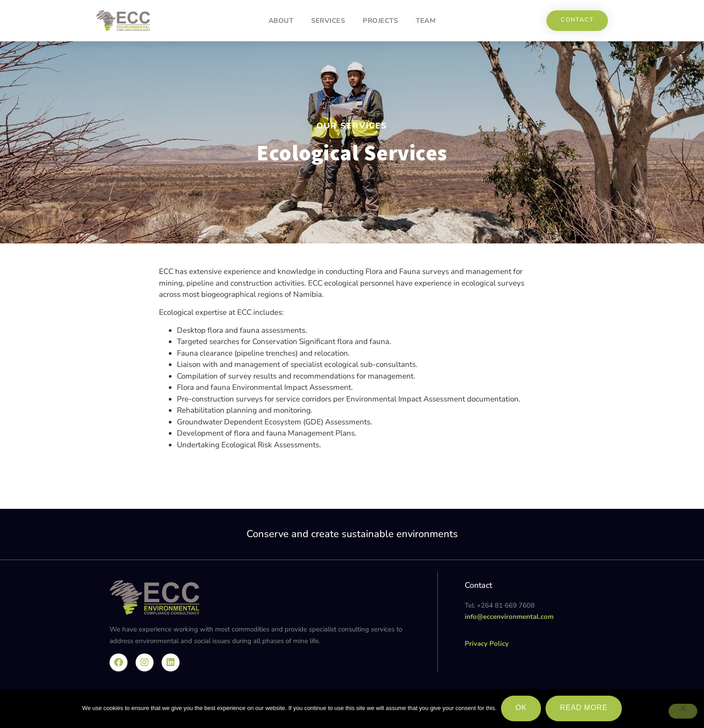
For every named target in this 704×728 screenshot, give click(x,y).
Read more (584, 708)
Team (426, 21)
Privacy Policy (487, 644)
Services (328, 21)
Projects (380, 21)
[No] (683, 712)
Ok (521, 708)
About (281, 21)
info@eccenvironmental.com (509, 617)
